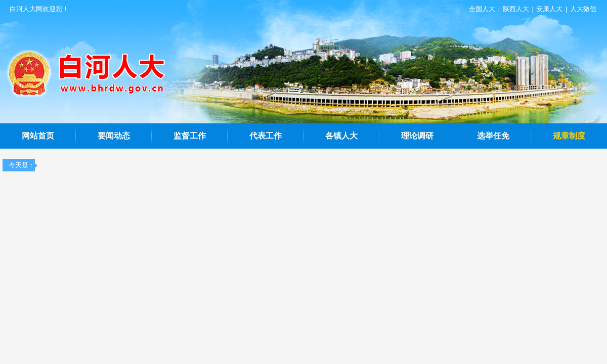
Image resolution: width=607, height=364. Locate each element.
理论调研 (417, 136)
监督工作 (190, 136)
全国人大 (482, 9)
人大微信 (583, 9)
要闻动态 (114, 136)
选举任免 (493, 136)
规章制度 (569, 136)
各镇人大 (341, 136)
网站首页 (38, 136)
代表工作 (266, 136)
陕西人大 (516, 9)
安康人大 (549, 9)
